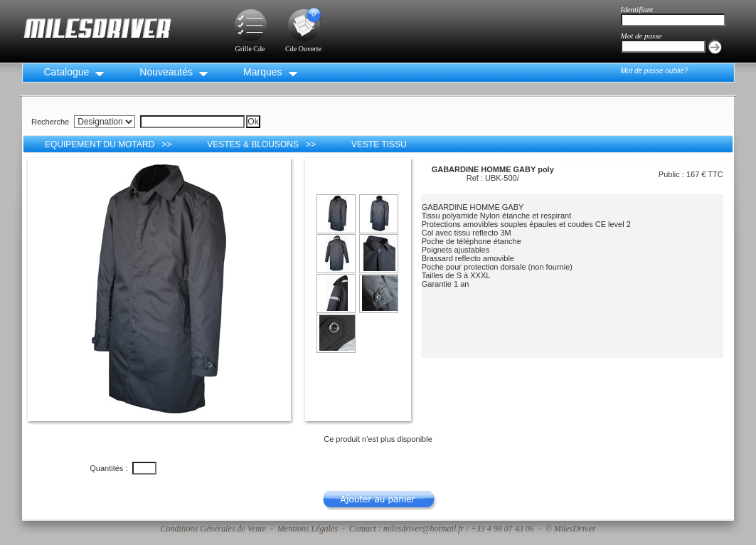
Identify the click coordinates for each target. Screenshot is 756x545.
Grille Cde (250, 44)
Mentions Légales (308, 529)
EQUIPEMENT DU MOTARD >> (108, 144)
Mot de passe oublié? (655, 71)
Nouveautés (166, 72)
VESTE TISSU (379, 144)
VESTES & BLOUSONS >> (261, 144)
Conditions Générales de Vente (213, 529)
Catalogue (67, 72)
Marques (262, 72)
